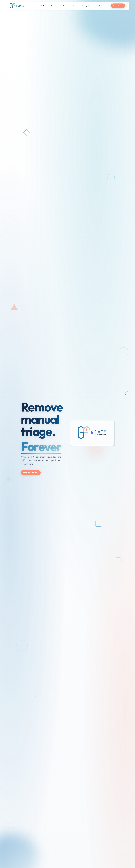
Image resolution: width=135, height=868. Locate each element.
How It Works (43, 6)
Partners (66, 6)
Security (76, 6)
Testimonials (103, 6)
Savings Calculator (89, 6)
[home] (18, 6)
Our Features (55, 6)
